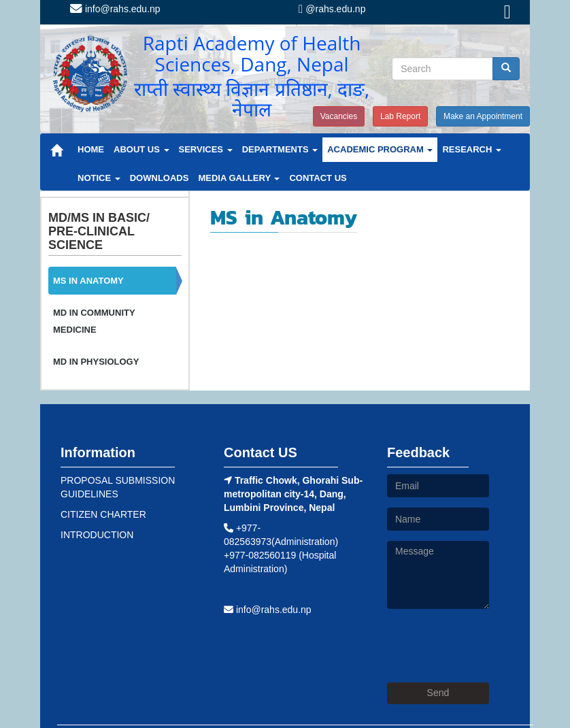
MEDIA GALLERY (239, 178)
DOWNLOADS (160, 178)
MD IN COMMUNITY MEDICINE (94, 321)
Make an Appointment (483, 116)
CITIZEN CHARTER (103, 514)
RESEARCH (472, 149)
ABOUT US (141, 149)
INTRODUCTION (97, 535)
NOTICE (99, 178)
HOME (91, 149)
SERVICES (206, 149)
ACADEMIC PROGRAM (380, 149)
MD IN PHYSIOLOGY (96, 362)
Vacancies (339, 116)
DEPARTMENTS (280, 149)
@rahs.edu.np (332, 9)
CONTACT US (318, 178)
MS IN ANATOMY (88, 281)
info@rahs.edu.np (115, 9)
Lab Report (400, 116)
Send (438, 693)
